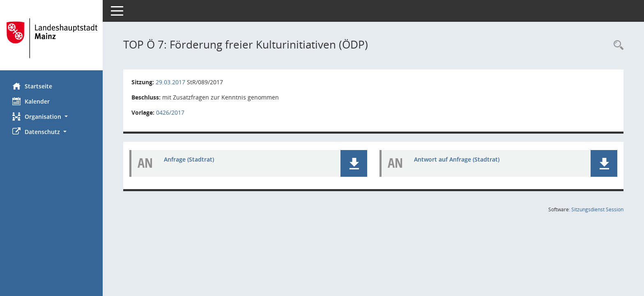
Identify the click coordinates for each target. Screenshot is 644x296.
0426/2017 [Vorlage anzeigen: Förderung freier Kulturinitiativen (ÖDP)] (170, 112)
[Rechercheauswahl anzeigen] (616, 45)
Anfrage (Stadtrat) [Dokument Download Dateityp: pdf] (189, 159)
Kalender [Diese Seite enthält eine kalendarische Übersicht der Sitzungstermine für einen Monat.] (31, 101)
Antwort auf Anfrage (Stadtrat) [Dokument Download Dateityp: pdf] (457, 159)
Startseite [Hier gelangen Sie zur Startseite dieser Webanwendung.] (32, 86)
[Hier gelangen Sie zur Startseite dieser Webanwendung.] (51, 38)
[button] (51, 117)
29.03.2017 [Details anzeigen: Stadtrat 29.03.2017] (170, 82)
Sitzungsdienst (597, 209)
